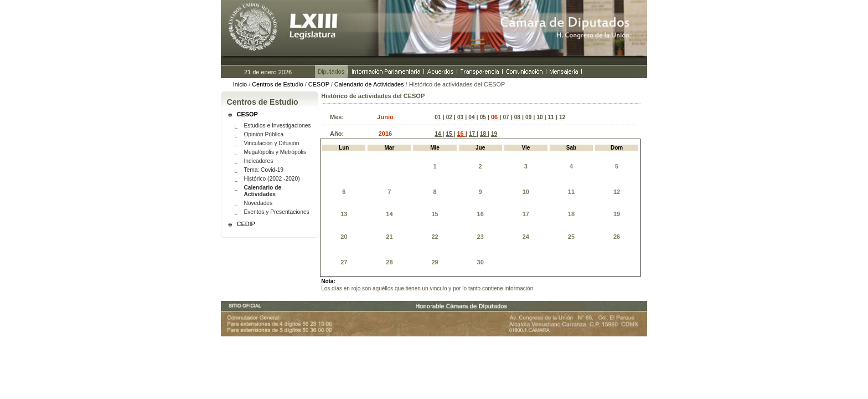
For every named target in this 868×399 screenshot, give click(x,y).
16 (461, 134)
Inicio (240, 84)
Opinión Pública (263, 134)
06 (494, 117)
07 (506, 117)
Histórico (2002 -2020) (272, 179)
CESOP (319, 84)
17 (473, 134)
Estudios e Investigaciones (277, 126)
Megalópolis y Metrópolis (275, 152)
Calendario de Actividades (369, 84)
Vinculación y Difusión (271, 143)
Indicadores (258, 161)
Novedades (258, 203)
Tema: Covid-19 (263, 170)
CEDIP (246, 224)
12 (562, 117)
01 (438, 117)
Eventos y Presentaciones (276, 212)
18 (484, 134)
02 (449, 117)
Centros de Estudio (278, 84)
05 (483, 117)
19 (494, 134)
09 (528, 117)
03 (460, 117)
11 (551, 117)
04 (471, 117)
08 (517, 117)
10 (539, 117)
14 (438, 134)
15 (449, 134)
